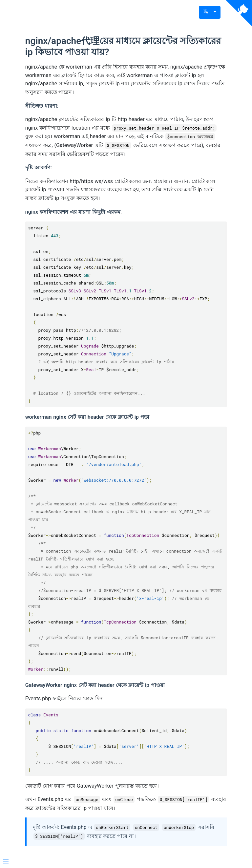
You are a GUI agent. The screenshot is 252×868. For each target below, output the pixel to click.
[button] (210, 12)
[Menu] (6, 862)
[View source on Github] (239, 13)
